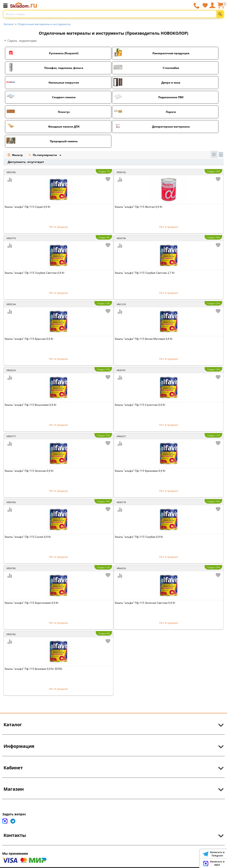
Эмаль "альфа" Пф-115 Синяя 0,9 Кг (28, 537)
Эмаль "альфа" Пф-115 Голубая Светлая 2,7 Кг (145, 273)
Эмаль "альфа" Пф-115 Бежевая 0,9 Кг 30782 (33, 669)
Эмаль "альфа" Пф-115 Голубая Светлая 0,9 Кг (34, 273)
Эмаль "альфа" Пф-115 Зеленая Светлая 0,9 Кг (145, 603)
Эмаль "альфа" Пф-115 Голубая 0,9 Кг (139, 537)
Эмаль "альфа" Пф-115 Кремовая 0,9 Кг (140, 471)
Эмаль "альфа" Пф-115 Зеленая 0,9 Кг (29, 471)
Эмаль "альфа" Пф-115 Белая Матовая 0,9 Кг (144, 339)
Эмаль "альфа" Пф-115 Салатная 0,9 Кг (140, 405)
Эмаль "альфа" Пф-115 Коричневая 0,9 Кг (31, 603)
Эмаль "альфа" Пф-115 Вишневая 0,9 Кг (30, 405)
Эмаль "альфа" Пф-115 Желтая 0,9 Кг (139, 207)
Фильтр (15, 155)
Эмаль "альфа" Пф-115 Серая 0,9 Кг (27, 207)
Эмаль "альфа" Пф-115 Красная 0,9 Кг (29, 339)
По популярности (43, 155)
